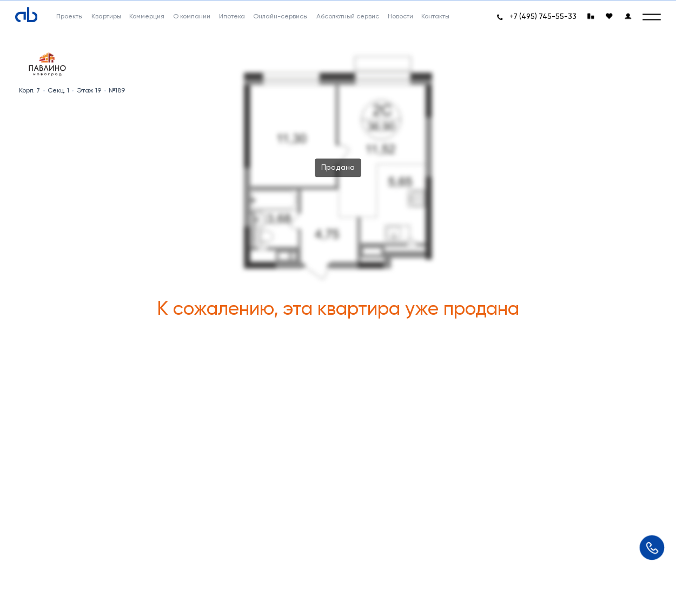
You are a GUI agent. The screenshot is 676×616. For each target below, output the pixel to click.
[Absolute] (26, 15)
